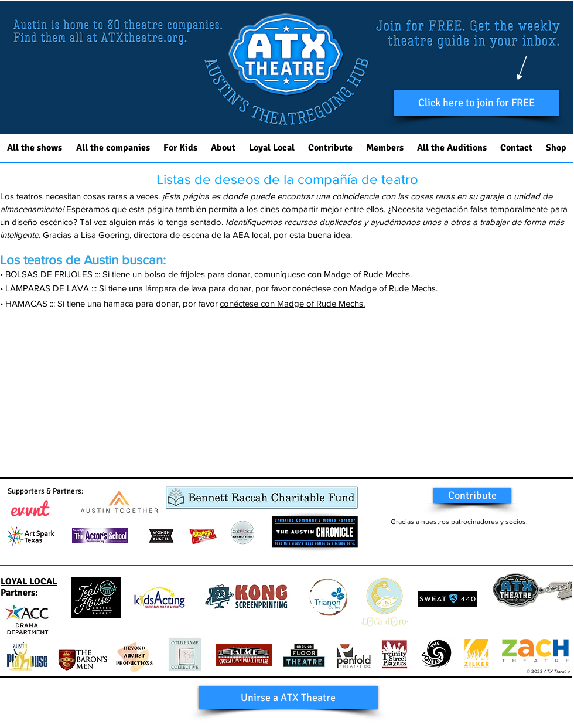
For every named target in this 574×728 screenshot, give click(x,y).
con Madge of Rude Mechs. (360, 274)
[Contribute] (472, 495)
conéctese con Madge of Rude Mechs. (365, 288)
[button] (476, 103)
